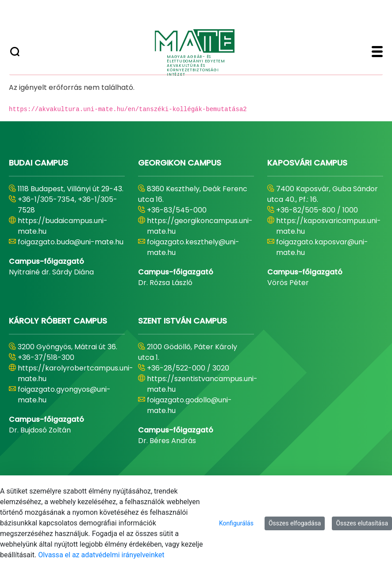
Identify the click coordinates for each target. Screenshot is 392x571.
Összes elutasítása (362, 523)
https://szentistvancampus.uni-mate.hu (202, 384)
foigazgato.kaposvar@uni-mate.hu (322, 247)
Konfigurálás (236, 523)
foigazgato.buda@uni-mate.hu (71, 242)
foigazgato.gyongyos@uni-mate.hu (64, 395)
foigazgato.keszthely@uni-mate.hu (193, 247)
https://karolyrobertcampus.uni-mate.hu (75, 373)
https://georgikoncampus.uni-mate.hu (200, 226)
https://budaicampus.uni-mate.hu (63, 226)
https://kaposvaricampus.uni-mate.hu (329, 226)
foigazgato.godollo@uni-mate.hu (189, 405)
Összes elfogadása (295, 523)
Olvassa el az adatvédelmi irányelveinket (101, 555)
